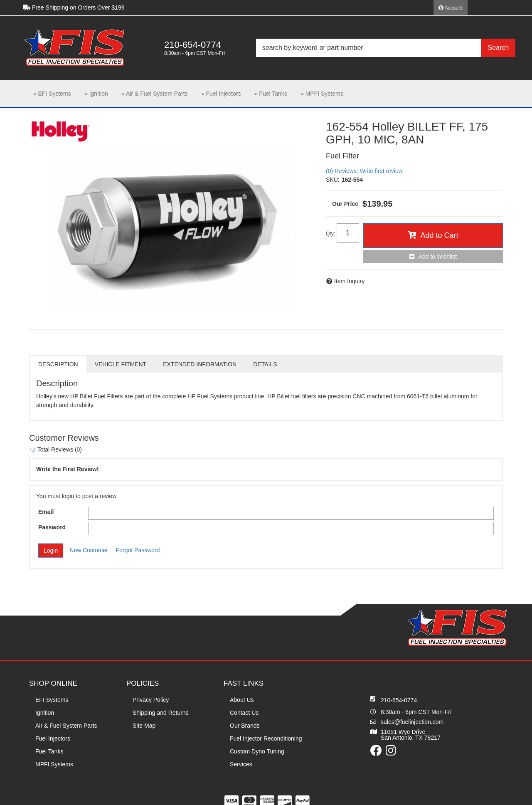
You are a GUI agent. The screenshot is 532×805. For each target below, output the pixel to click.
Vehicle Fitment (121, 364)
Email (46, 512)
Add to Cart (439, 235)
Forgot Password (138, 550)
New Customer (89, 550)
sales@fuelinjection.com (412, 722)
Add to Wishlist (438, 257)
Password (52, 527)
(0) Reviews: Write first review (364, 171)
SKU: (333, 180)
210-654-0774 (399, 700)
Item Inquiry (349, 281)
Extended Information (200, 364)
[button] (386, 48)
